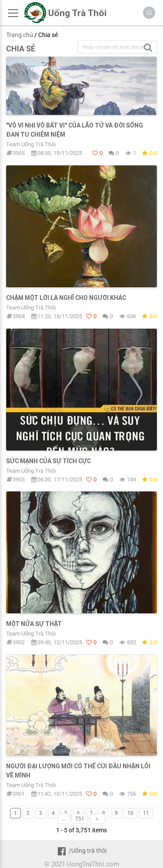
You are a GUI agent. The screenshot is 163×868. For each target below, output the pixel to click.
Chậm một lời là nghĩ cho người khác (66, 298)
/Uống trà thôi (81, 851)
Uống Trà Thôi (77, 13)
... (64, 819)
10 (130, 813)
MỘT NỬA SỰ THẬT (34, 624)
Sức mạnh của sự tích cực (48, 461)
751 (80, 819)
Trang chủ (20, 35)
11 (146, 813)
